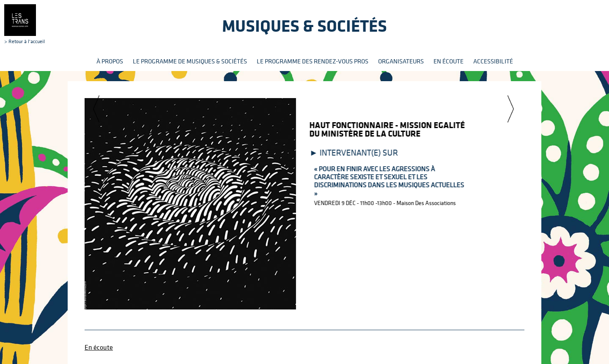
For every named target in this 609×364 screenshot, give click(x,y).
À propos (110, 61)
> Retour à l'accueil (25, 24)
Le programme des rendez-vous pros (313, 61)
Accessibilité (493, 61)
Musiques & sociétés (304, 26)
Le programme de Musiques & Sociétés (190, 61)
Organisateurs (401, 61)
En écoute (449, 61)
